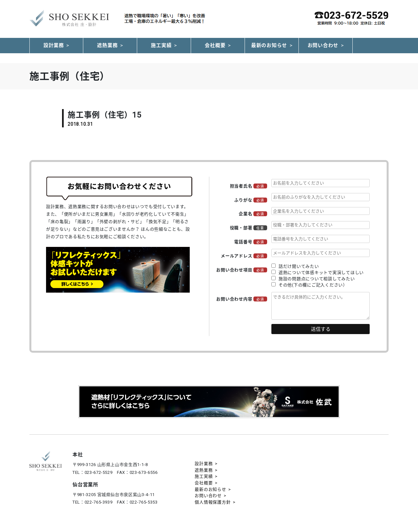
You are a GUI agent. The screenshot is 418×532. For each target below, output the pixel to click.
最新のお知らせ (269, 45)
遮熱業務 (107, 45)
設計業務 (54, 45)
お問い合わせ (323, 45)
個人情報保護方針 (213, 502)
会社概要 (215, 45)
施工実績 (161, 45)
